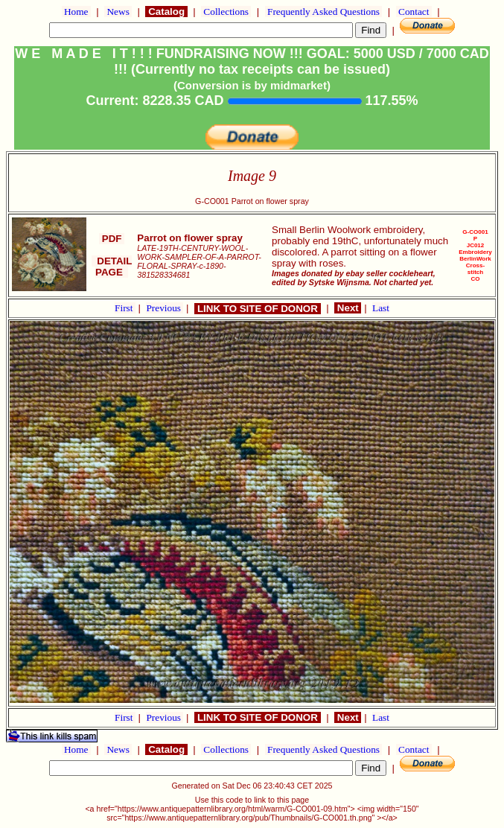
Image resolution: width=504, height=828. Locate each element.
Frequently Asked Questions (324, 12)
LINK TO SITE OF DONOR (257, 309)
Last (381, 308)
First (125, 308)
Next (348, 308)
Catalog (166, 12)
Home (76, 12)
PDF (112, 239)
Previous (165, 308)
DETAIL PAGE (112, 267)
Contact (414, 12)
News (118, 12)
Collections (226, 12)
